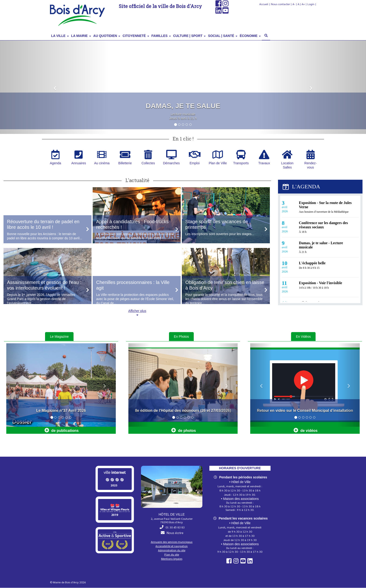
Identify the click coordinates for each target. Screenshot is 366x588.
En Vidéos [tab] (303, 337)
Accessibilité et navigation (172, 546)
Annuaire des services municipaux (172, 542)
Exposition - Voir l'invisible (320, 283)
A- (294, 4)
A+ (303, 4)
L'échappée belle (312, 263)
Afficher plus (137, 313)
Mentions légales (172, 559)
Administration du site (172, 550)
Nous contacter (280, 4)
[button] (55, 87)
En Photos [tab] (181, 337)
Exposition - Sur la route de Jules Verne (325, 205)
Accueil (264, 4)
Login (311, 4)
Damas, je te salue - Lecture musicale (321, 245)
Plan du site (172, 555)
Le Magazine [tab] (59, 337)
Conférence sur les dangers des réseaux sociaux (323, 225)
